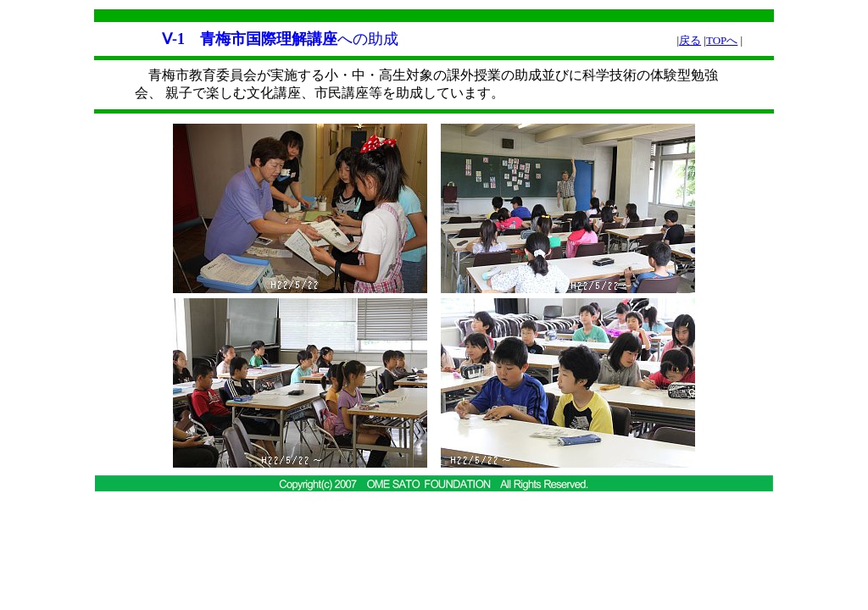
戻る (690, 40)
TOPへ (722, 40)
